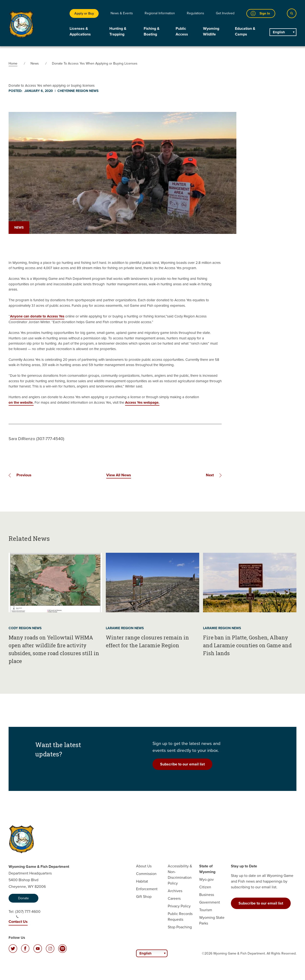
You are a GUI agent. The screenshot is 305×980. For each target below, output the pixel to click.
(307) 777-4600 (28, 914)
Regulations (196, 13)
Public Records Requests (180, 917)
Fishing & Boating (152, 31)
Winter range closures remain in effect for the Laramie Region (147, 641)
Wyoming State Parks (212, 920)
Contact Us (18, 922)
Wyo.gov (206, 879)
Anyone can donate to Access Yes (37, 316)
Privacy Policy (179, 906)
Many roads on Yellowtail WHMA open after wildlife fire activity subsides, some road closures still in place (54, 649)
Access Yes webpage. (142, 402)
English (279, 32)
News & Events (122, 13)
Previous (24, 475)
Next (210, 475)
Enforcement (147, 889)
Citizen (205, 887)
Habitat (142, 881)
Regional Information (160, 13)
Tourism (206, 910)
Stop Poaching (180, 927)
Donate (23, 898)
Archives (175, 891)
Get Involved (225, 13)
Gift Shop (144, 897)
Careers (174, 898)
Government (210, 902)
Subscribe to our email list (182, 764)
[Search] (292, 13)
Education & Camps (245, 31)
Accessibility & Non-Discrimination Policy (180, 875)
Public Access (182, 31)
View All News (119, 475)
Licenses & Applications (80, 31)
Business (207, 895)
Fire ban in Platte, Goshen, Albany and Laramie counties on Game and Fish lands (247, 645)
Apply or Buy (84, 13)
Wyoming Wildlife (211, 31)
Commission (146, 874)
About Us (144, 866)
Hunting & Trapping (118, 31)
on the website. (21, 402)
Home (13, 63)
